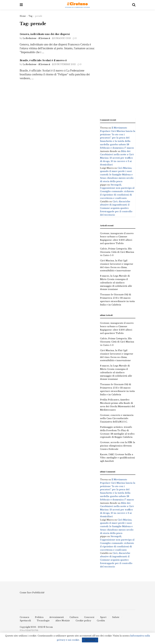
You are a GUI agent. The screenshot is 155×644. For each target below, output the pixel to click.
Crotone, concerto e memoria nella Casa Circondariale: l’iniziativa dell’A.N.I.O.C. (117, 419)
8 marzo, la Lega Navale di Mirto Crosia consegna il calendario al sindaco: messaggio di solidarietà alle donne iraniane (116, 283)
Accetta (90, 640)
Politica (39, 617)
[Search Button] (134, 5)
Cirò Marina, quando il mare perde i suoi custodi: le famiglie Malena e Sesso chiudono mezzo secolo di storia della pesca (117, 175)
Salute (116, 617)
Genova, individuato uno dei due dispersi (45, 34)
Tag (30, 16)
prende (39, 16)
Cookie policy (83, 621)
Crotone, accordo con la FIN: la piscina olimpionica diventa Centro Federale (118, 446)
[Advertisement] (118, 63)
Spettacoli (25, 621)
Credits (101, 621)
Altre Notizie (63, 621)
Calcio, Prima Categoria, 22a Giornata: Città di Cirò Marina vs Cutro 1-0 (117, 252)
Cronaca (24, 617)
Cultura (74, 617)
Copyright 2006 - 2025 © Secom (36, 627)
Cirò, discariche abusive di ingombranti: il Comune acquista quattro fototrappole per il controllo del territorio (116, 208)
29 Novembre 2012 (64, 64)
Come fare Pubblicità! (32, 593)
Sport (103, 617)
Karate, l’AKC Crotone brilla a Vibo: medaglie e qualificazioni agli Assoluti (117, 458)
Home (23, 16)
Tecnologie (43, 621)
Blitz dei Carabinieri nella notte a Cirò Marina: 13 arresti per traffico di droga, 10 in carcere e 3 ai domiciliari (117, 158)
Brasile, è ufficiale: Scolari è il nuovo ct (43, 60)
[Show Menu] (21, 5)
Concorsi (89, 617)
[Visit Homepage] (77, 5)
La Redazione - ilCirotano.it (36, 38)
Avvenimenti (57, 617)
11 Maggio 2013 (61, 38)
